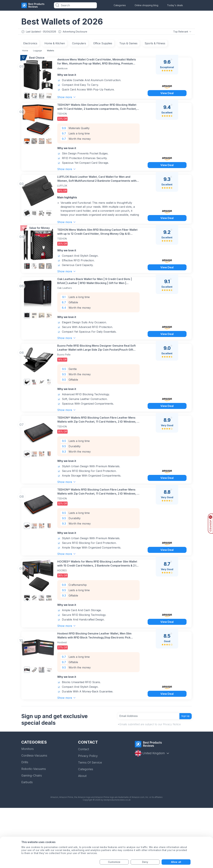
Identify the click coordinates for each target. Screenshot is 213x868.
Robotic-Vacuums (34, 829)
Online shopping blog (146, 5)
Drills (25, 822)
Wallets (51, 51)
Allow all (176, 862)
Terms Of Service (90, 823)
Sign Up (183, 775)
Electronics (30, 44)
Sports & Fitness (155, 44)
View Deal (167, 99)
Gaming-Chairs (32, 836)
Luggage (38, 51)
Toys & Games (128, 44)
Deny (145, 862)
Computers (79, 44)
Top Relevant (182, 32)
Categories (120, 5)
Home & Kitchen (55, 44)
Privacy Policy (88, 816)
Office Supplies (103, 44)
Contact (84, 809)
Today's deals (175, 5)
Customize (114, 862)
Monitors (27, 809)
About (82, 836)
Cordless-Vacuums (34, 816)
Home (25, 51)
